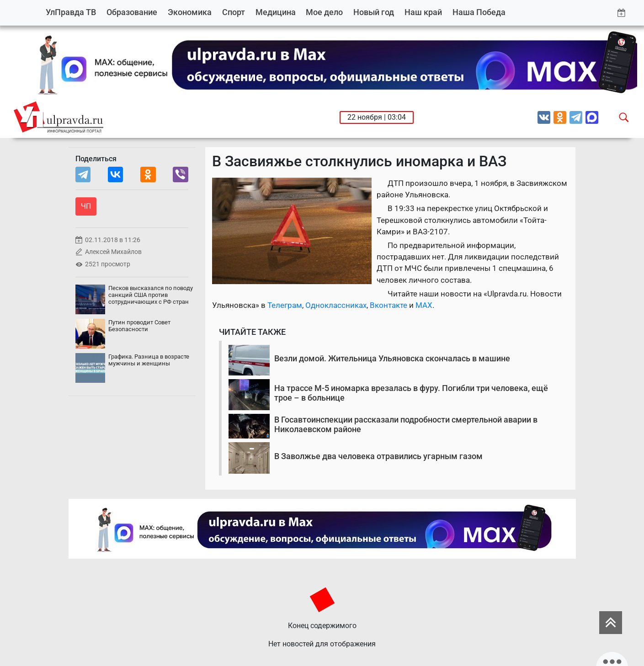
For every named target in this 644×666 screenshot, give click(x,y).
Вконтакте (389, 305)
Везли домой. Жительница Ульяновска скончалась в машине (392, 358)
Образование (132, 12)
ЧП (86, 206)
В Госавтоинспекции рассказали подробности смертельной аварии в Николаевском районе (406, 425)
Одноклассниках (336, 305)
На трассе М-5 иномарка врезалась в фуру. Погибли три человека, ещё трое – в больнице (411, 393)
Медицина (276, 12)
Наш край (423, 12)
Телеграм (285, 305)
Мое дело (324, 12)
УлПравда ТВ (71, 12)
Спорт (234, 12)
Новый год (374, 12)
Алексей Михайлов (113, 252)
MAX (424, 305)
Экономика (190, 12)
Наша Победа (479, 12)
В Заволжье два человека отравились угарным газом (378, 456)
